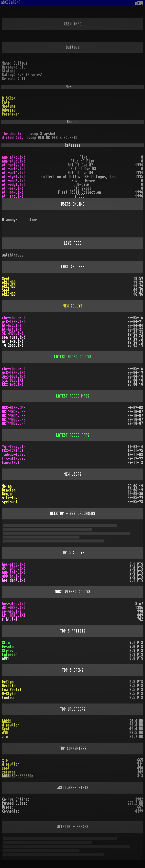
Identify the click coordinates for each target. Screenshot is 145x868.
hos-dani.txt (14, 580)
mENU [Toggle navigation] (139, 3)
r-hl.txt (10, 619)
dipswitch (11, 725)
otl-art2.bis (14, 165)
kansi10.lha (13, 463)
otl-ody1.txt (14, 185)
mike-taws (11, 498)
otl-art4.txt (14, 173)
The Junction (14, 134)
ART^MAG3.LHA (14, 412)
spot (6, 768)
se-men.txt (12, 611)
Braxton (9, 490)
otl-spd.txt (13, 196)
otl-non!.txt (14, 181)
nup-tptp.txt (14, 572)
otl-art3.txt (14, 169)
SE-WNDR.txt (13, 333)
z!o (5, 737)
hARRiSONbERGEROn (18, 776)
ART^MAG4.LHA (14, 416)
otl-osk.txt (13, 188)
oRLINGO (9, 282)
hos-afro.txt (14, 564)
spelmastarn (13, 502)
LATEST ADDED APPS (73, 435)
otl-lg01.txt (14, 177)
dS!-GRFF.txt (14, 568)
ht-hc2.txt (12, 326)
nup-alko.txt (14, 157)
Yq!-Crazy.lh (14, 447)
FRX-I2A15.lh (14, 451)
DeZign (8, 682)
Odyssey (9, 110)
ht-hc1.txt (12, 329)
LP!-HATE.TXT (14, 615)
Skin (6, 643)
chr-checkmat (14, 318)
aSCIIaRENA (11, 2)
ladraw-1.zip (14, 455)
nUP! (6, 658)
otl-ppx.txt (13, 192)
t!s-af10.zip (14, 459)
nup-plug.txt (14, 161)
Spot (6, 279)
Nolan (7, 486)
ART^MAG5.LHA (14, 420)
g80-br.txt (12, 576)
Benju (7, 494)
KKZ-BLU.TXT (13, 380)
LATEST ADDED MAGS (73, 396)
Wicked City (13, 138)
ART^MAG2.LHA (14, 423)
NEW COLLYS (73, 306)
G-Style (9, 694)
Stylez (8, 651)
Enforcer (10, 655)
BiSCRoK (9, 98)
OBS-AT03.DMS (14, 408)
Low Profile (13, 690)
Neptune (9, 106)
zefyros (9, 772)
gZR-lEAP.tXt (14, 322)
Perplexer (11, 114)
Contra (8, 698)
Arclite (9, 686)
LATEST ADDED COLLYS (73, 357)
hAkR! (7, 721)
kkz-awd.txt (13, 384)
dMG (5, 733)
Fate (6, 102)
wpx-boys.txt (14, 376)
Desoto (8, 647)
